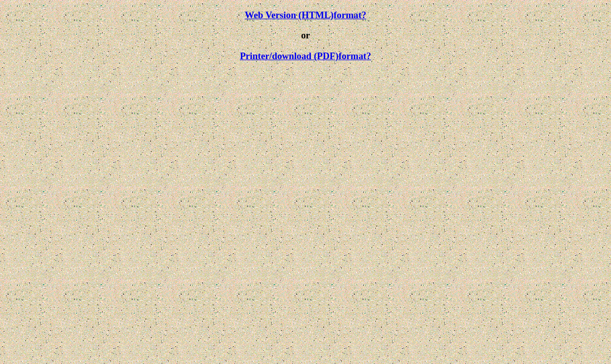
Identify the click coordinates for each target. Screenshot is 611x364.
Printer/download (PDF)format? (305, 56)
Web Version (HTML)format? (305, 15)
